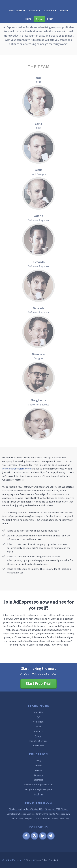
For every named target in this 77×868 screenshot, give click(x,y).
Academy (38, 794)
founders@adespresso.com (17, 469)
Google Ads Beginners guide (39, 789)
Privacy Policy (41, 860)
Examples (39, 780)
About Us (38, 712)
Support (39, 736)
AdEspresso (13, 4)
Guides (38, 770)
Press (39, 727)
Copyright (53, 860)
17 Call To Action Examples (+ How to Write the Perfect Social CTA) (38, 819)
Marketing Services (38, 741)
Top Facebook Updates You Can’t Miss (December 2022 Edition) (38, 809)
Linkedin (43, 839)
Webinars (38, 775)
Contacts (38, 731)
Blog (39, 761)
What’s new (38, 746)
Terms (29, 860)
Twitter (51, 839)
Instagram (34, 839)
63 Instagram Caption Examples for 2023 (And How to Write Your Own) (39, 814)
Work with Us (39, 722)
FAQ (38, 717)
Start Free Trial (38, 683)
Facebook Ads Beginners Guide (38, 785)
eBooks (38, 765)
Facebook (26, 839)
